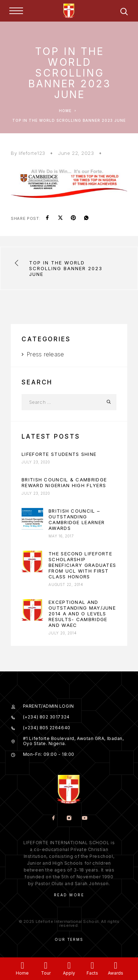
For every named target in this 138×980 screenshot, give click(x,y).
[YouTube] (85, 819)
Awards (116, 973)
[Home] (22, 965)
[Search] (124, 13)
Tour (46, 973)
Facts (92, 973)
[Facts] (92, 965)
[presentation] (32, 519)
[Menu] (16, 11)
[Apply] (69, 965)
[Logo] (69, 11)
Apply (69, 973)
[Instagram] (69, 819)
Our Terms (69, 939)
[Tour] (46, 965)
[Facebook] (54, 819)
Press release (45, 354)
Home (22, 973)
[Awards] (116, 965)
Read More (69, 895)
